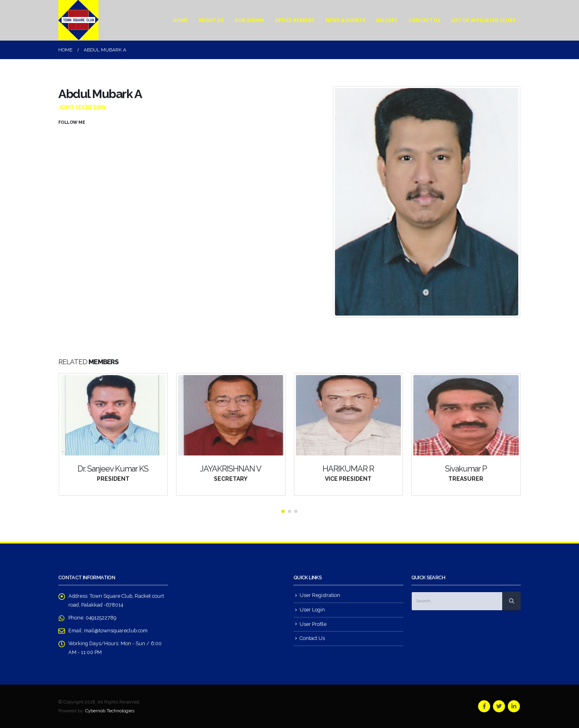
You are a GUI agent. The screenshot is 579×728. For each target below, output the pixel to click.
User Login (312, 610)
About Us (211, 20)
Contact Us (424, 20)
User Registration (320, 595)
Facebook (484, 706)
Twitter (499, 706)
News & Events (345, 20)
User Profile (313, 624)
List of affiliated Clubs (483, 20)
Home (180, 20)
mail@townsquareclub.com (116, 631)
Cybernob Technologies (110, 711)
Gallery (387, 20)
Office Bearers (295, 20)
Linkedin (514, 706)
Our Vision (249, 20)
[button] (283, 511)
